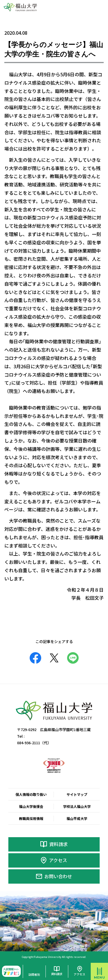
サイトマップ (77, 794)
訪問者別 (34, 974)
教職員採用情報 (31, 818)
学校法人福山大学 (77, 806)
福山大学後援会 (31, 806)
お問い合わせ (58, 876)
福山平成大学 (77, 818)
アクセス (58, 860)
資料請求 (58, 844)
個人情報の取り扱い (31, 794)
